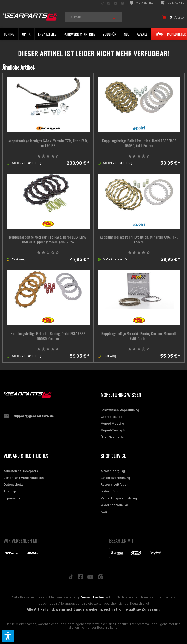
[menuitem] (103, 3)
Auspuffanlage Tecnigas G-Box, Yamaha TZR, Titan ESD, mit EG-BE (48, 143)
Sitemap (10, 491)
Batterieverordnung (115, 478)
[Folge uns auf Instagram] (101, 578)
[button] (8, 636)
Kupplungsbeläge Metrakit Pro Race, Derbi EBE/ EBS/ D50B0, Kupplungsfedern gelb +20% (48, 240)
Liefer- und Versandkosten (24, 478)
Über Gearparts (112, 437)
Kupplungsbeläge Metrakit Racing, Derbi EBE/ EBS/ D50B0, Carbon (48, 336)
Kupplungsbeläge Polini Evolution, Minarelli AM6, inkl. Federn (139, 240)
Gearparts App (112, 417)
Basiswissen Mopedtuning (120, 410)
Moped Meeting (112, 424)
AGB (104, 512)
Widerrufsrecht (112, 491)
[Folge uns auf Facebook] (80, 578)
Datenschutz (13, 485)
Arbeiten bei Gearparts (21, 471)
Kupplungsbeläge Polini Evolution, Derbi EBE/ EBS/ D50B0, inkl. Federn (139, 143)
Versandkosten (92, 597)
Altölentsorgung (113, 471)
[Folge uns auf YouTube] (90, 578)
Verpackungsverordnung (119, 498)
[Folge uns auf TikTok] (71, 578)
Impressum (12, 498)
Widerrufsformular (114, 505)
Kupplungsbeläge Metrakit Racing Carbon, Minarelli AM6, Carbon (139, 336)
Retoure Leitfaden (114, 485)
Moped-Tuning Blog (115, 430)
